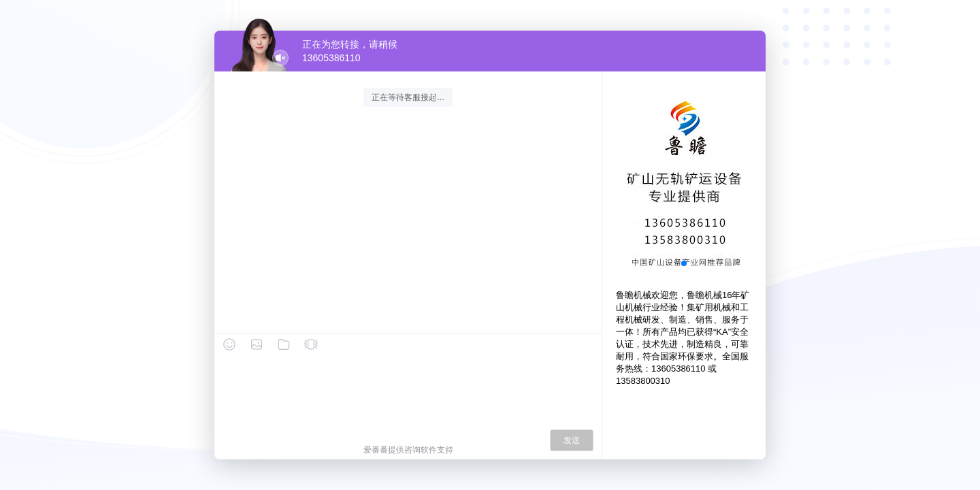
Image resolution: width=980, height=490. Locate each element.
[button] (684, 263)
